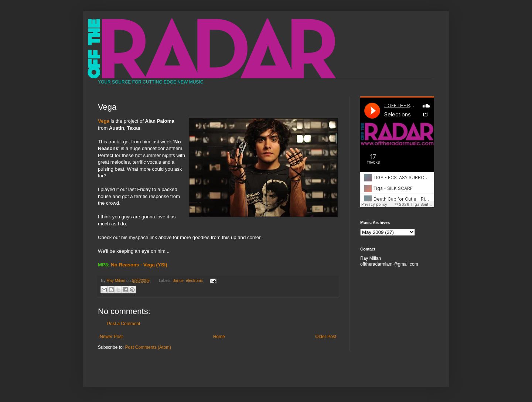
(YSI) (162, 265)
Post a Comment (124, 324)
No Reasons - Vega (133, 265)
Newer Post (111, 337)
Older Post (326, 337)
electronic (194, 280)
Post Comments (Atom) (148, 347)
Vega (104, 121)
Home (219, 337)
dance (178, 280)
